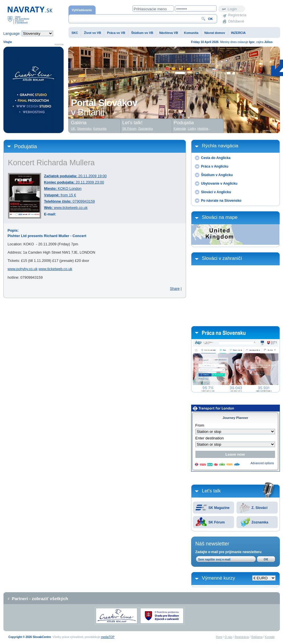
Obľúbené (236, 21)
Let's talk (211, 491)
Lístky (192, 129)
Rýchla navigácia (220, 146)
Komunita (191, 33)
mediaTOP (108, 637)
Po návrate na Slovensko (221, 201)
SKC (75, 33)
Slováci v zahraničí (222, 258)
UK (73, 129)
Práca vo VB (116, 33)
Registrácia (237, 15)
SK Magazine (219, 508)
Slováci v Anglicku (216, 192)
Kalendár (180, 129)
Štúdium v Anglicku (217, 175)
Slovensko (84, 129)
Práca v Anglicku (215, 166)
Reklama (257, 637)
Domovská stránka (30, 15)
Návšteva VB (169, 33)
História (203, 129)
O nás (228, 637)
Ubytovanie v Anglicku (219, 184)
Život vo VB (92, 33)
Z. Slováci (260, 508)
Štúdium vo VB (142, 33)
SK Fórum (217, 522)
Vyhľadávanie (82, 10)
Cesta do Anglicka (216, 158)
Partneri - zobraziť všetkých (40, 599)
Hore (219, 637)
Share (175, 289)
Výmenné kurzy (219, 578)
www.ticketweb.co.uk (71, 208)
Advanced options (262, 463)
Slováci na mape (220, 217)
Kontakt (270, 637)
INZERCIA (238, 33)
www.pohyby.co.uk (23, 269)
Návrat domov (215, 33)
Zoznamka (260, 522)
